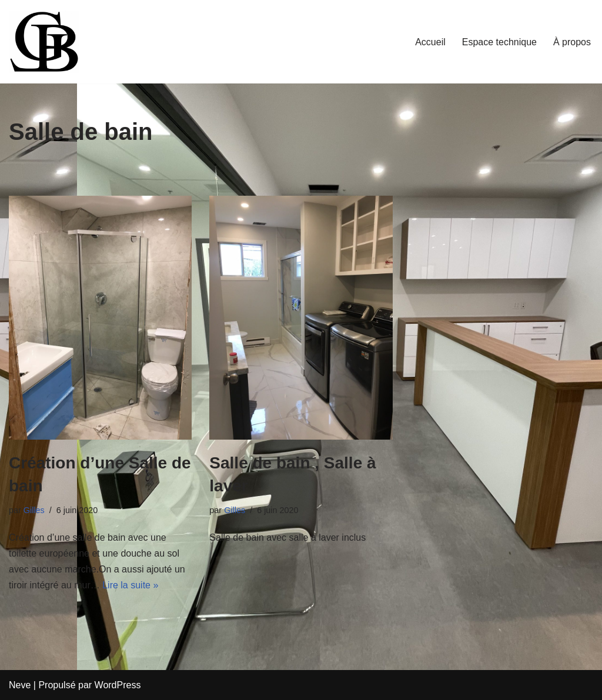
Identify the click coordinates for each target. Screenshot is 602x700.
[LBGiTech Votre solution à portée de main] (44, 42)
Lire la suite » (130, 585)
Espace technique (499, 42)
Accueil (430, 42)
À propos (572, 42)
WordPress (118, 685)
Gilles (34, 510)
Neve (20, 685)
